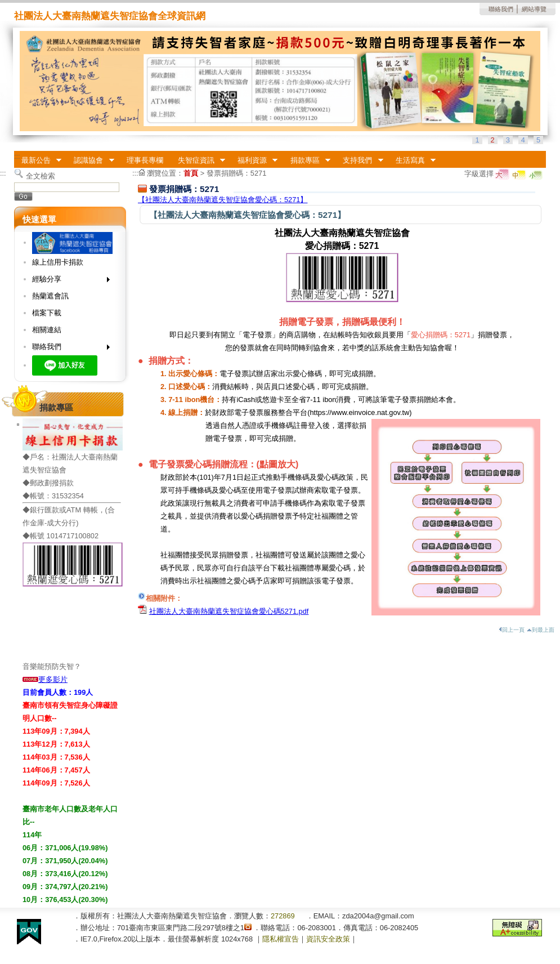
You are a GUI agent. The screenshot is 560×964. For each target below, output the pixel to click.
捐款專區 (307, 160)
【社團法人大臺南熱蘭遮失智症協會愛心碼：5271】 (223, 200)
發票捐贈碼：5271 (236, 173)
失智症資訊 (198, 160)
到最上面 (541, 630)
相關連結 (47, 330)
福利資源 (254, 160)
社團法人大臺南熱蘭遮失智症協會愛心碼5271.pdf (229, 611)
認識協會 (91, 160)
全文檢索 (41, 176)
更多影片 (45, 679)
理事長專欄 (145, 160)
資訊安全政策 (328, 939)
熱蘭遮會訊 (50, 296)
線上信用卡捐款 (58, 262)
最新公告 (38, 160)
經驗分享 (67, 281)
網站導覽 (534, 9)
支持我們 (360, 160)
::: (17, 156)
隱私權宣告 (281, 939)
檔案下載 (47, 313)
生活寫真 (412, 160)
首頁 (191, 173)
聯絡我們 (501, 9)
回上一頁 (512, 630)
